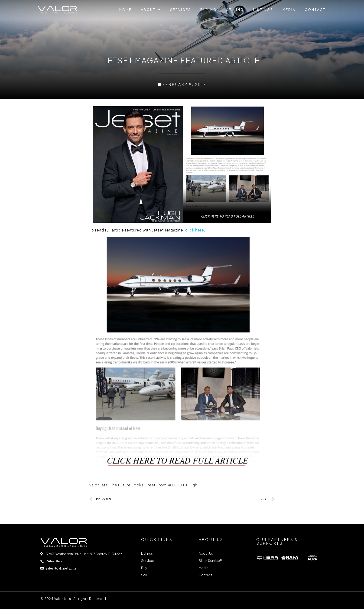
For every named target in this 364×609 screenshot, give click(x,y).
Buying (209, 10)
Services (181, 10)
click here (195, 230)
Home (125, 10)
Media (289, 10)
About (151, 10)
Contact (315, 10)
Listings (263, 10)
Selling (235, 10)
